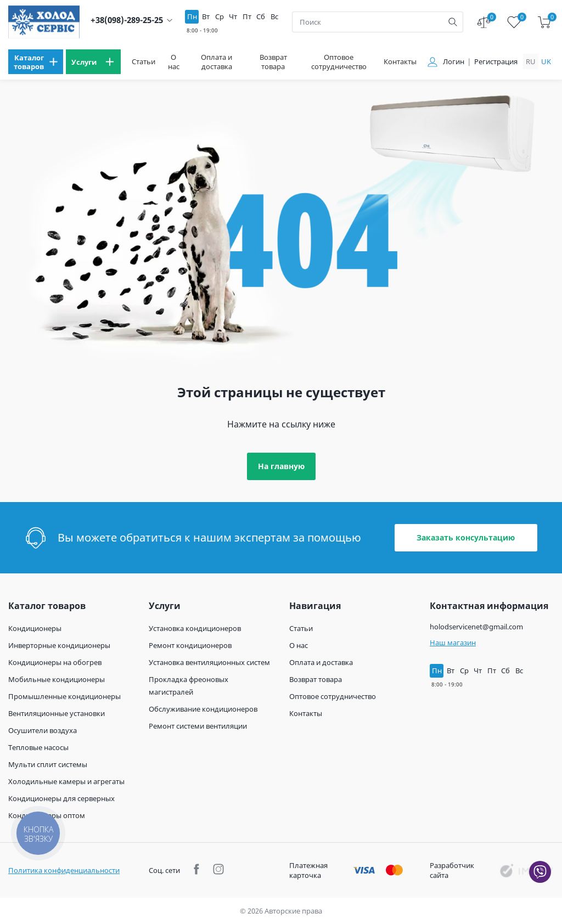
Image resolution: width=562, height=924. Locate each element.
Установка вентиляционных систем (209, 662)
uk (546, 61)
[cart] (544, 22)
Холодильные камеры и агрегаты (66, 781)
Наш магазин (453, 643)
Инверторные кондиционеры (59, 645)
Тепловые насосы (38, 747)
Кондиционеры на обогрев (55, 662)
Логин (454, 62)
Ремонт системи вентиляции (198, 726)
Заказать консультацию (466, 537)
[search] (453, 22)
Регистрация (496, 62)
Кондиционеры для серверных (61, 798)
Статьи (144, 62)
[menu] (36, 62)
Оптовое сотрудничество (339, 62)
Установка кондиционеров (195, 628)
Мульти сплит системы (48, 764)
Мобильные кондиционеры (57, 679)
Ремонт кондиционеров (190, 645)
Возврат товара (273, 62)
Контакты (400, 62)
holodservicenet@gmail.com (476, 627)
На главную (281, 466)
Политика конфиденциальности (64, 870)
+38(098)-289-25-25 (127, 20)
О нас (174, 62)
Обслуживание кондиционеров (203, 709)
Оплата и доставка (217, 62)
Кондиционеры (35, 628)
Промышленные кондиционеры (64, 696)
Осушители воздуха (43, 730)
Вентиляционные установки (57, 713)
